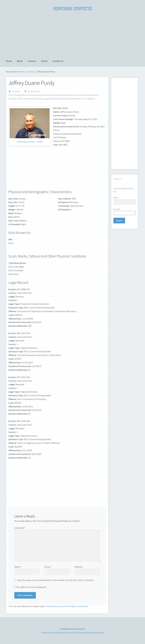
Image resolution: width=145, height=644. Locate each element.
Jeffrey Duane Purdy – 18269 (30, 142)
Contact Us (58, 61)
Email (48, 567)
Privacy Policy (86, 633)
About (20, 61)
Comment (20, 528)
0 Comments (34, 91)
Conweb (12, 99)
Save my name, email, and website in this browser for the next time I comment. (56, 580)
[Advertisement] (72, 34)
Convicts (32, 61)
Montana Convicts (73, 9)
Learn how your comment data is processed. (67, 606)
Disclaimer (38, 99)
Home (9, 61)
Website (79, 567)
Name (18, 567)
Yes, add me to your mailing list (30, 587)
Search (44, 61)
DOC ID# (117, 209)
